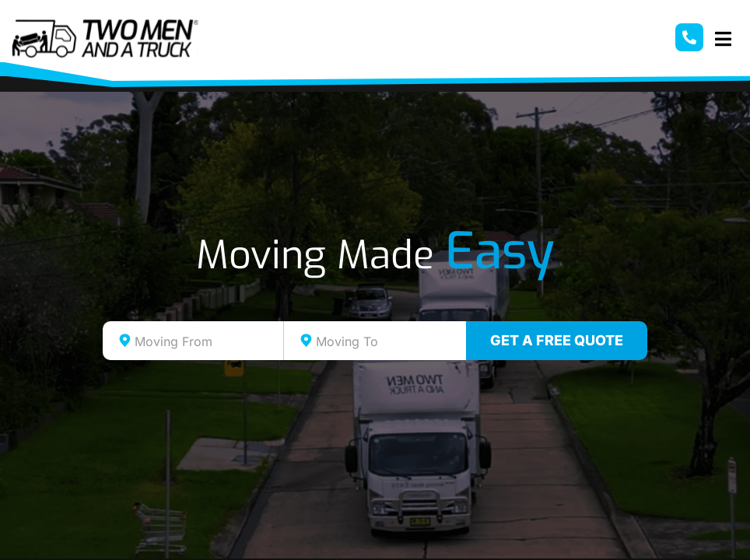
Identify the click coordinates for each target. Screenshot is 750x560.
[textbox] (207, 341)
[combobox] (193, 341)
